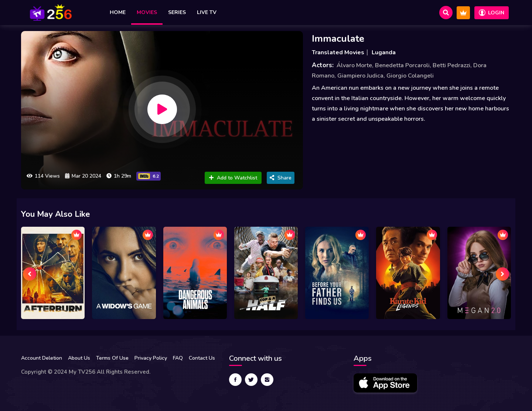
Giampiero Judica (360, 76)
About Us (79, 358)
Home (118, 12)
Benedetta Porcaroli (402, 65)
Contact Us (202, 358)
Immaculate (338, 39)
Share (281, 178)
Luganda (384, 52)
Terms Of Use (112, 358)
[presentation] (30, 274)
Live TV (207, 12)
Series (177, 12)
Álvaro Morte (354, 65)
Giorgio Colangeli (410, 76)
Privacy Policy (151, 358)
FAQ (178, 358)
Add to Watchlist (233, 178)
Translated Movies (338, 52)
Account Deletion (42, 358)
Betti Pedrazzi (451, 65)
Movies (147, 12)
